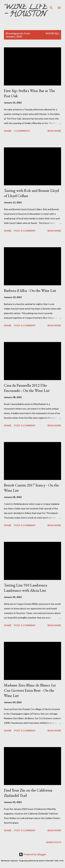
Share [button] (8, 131)
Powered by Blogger (33, 854)
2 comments (22, 131)
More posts (54, 842)
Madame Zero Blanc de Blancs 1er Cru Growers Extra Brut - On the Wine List (30, 690)
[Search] (51, 6)
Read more (54, 131)
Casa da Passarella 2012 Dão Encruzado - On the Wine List (27, 388)
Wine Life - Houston (26, 11)
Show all (53, 33)
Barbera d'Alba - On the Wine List (30, 290)
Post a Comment (25, 231)
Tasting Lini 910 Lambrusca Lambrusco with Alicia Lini (26, 588)
